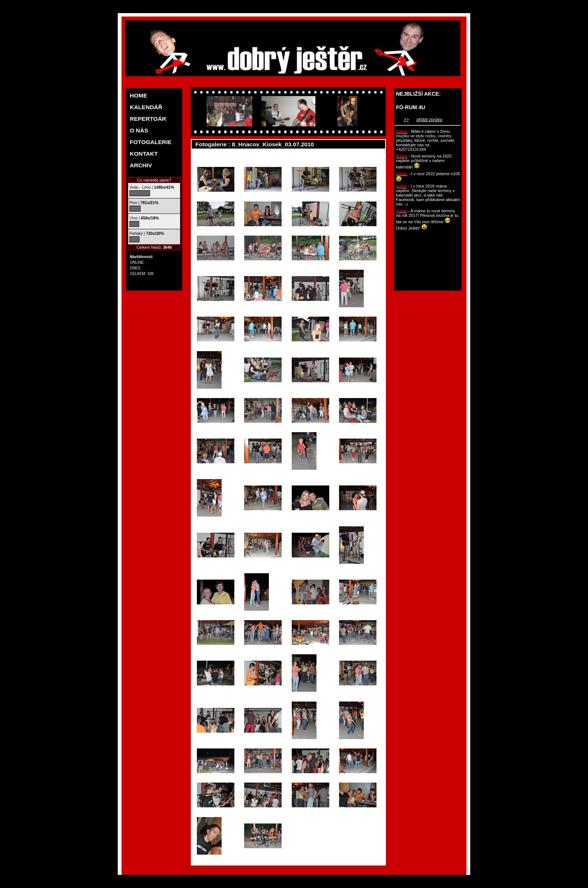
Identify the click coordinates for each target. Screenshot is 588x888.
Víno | (144, 218)
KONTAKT (144, 154)
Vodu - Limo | (152, 187)
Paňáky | (147, 233)
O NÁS (139, 130)
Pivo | (144, 203)
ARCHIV (141, 165)
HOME (139, 95)
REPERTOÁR (148, 119)
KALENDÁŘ (146, 107)
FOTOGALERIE (151, 142)
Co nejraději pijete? (154, 180)
